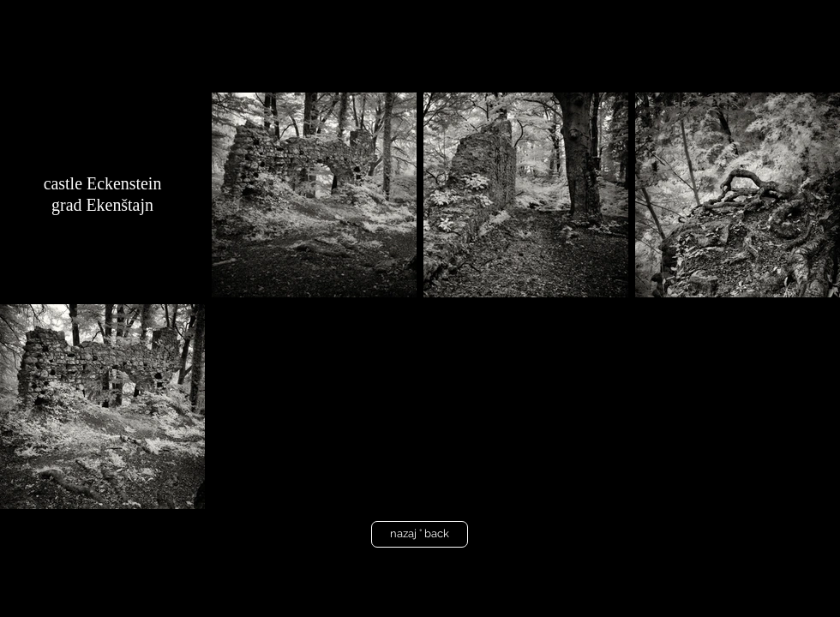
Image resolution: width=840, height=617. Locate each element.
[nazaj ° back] (420, 534)
